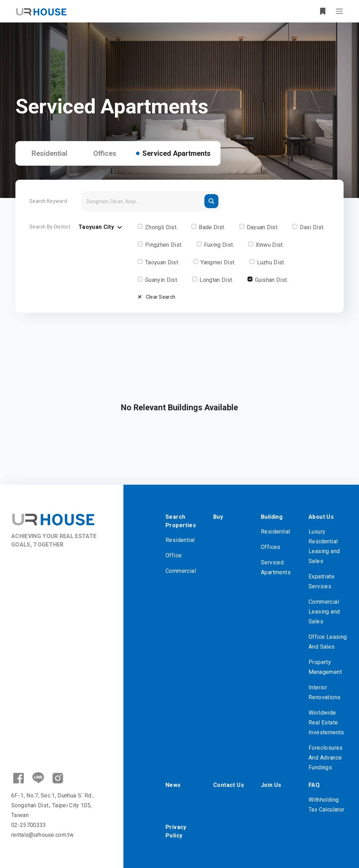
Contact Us (229, 785)
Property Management (325, 667)
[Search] (151, 201)
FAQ (314, 785)
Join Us (271, 785)
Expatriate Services (321, 581)
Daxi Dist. (312, 227)
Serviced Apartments (177, 153)
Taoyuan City (101, 227)
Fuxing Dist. (219, 245)
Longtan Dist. (216, 280)
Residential (49, 153)
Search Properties (181, 521)
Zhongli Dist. (161, 227)
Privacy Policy (176, 831)
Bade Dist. (212, 227)
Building (272, 517)
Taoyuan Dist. (162, 262)
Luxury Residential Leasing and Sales (324, 546)
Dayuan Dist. (263, 227)
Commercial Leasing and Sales (324, 612)
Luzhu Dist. (271, 262)
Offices (105, 153)
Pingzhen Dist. (164, 245)
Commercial (181, 571)
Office (174, 555)
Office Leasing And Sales (328, 642)
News (173, 785)
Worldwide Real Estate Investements (326, 723)
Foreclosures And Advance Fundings (326, 758)
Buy (218, 517)
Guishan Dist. (272, 280)
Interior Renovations (324, 692)
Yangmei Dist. (218, 262)
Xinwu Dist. (270, 245)
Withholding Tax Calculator (327, 805)
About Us (321, 517)
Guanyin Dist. (162, 280)
